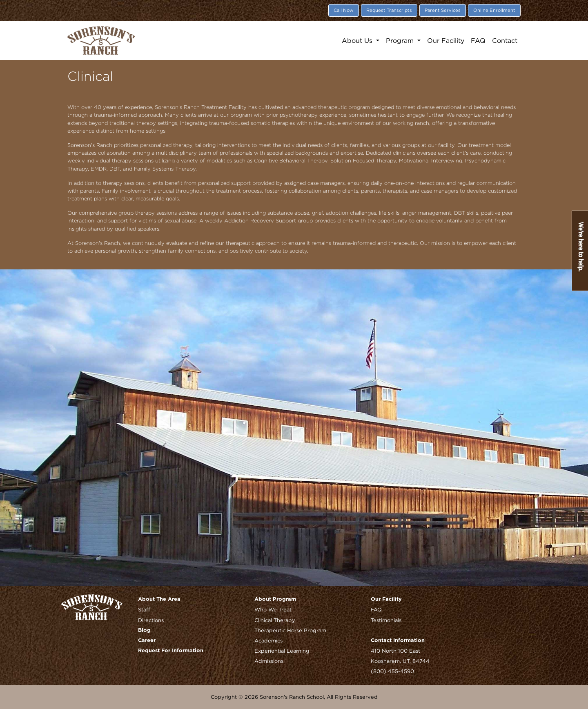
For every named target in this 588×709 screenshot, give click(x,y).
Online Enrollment (494, 10)
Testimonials (386, 620)
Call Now (344, 10)
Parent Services (443, 10)
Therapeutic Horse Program (290, 630)
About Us (358, 40)
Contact (505, 40)
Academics (268, 640)
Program (401, 40)
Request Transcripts (389, 10)
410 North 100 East (395, 651)
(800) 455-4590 (392, 671)
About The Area (159, 599)
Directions (151, 620)
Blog (144, 630)
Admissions (269, 661)
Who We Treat (273, 609)
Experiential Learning (282, 651)
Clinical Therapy (275, 620)
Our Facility (446, 40)
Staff (144, 609)
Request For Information (171, 651)
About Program (275, 599)
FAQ (478, 40)
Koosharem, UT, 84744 (400, 661)
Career (147, 641)
